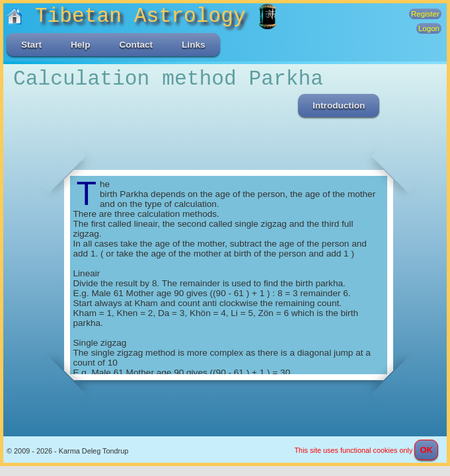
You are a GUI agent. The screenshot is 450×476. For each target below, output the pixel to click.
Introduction (339, 105)
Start (31, 45)
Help (80, 45)
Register (425, 14)
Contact (136, 45)
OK (426, 450)
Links (194, 45)
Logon (429, 28)
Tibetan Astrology (132, 16)
